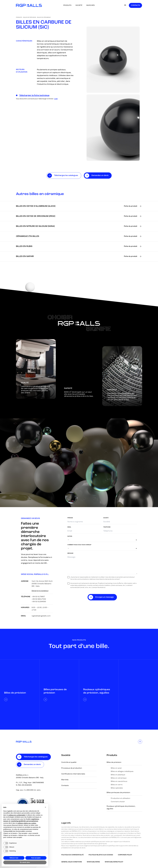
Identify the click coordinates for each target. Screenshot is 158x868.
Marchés (91, 5)
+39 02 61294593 (39, 602)
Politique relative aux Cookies (101, 855)
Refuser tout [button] (14, 858)
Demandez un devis (32, 764)
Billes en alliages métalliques (122, 771)
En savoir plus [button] (25, 862)
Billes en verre (117, 785)
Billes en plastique (118, 775)
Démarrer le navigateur (40, 591)
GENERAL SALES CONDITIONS (72, 862)
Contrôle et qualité (69, 762)
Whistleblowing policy (114, 862)
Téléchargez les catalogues (36, 757)
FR (125, 5)
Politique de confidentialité (72, 855)
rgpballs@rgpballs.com (41, 616)
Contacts (135, 5)
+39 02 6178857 (38, 597)
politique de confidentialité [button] (17, 815)
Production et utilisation (120, 798)
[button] (45, 807)
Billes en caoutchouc (119, 781)
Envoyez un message (105, 597)
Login (56, 99)
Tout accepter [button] (36, 858)
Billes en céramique (44, 17)
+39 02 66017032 (39, 599)
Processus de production (72, 768)
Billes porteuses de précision (118, 793)
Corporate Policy (125, 855)
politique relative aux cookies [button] (27, 823)
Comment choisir (118, 802)
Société (79, 5)
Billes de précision (30, 17)
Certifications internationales (73, 774)
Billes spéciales (117, 788)
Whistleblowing (93, 862)
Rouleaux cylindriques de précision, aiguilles (121, 808)
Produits (67, 5)
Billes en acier (116, 768)
